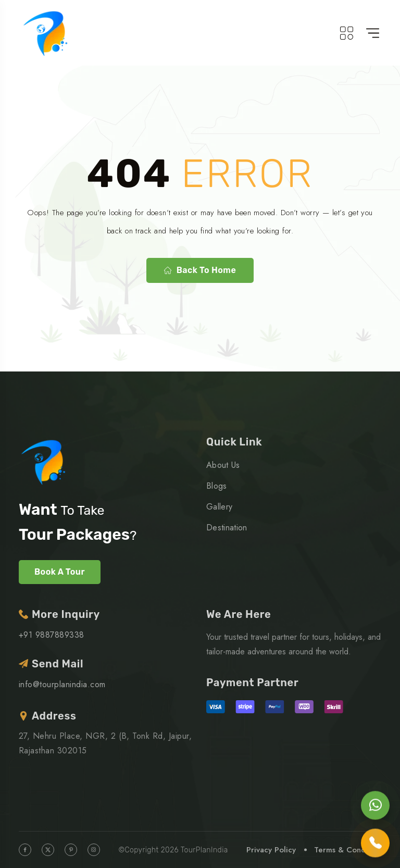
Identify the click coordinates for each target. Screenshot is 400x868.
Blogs (217, 486)
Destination (227, 528)
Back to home (200, 270)
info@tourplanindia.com (62, 684)
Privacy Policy (271, 850)
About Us (223, 465)
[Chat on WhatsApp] (375, 805)
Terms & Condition (348, 850)
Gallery (219, 507)
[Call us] (375, 843)
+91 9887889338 (52, 635)
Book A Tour (60, 572)
